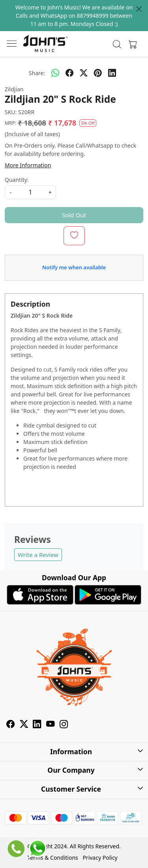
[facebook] (69, 73)
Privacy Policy (100, 858)
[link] (117, 44)
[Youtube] (51, 725)
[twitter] (84, 73)
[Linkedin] (37, 725)
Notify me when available (74, 267)
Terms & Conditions (53, 858)
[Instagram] (64, 725)
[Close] (139, 9)
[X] (24, 725)
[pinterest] (98, 73)
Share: (37, 73)
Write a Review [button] (38, 555)
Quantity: (17, 180)
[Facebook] (11, 725)
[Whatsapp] (55, 73)
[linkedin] (112, 73)
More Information (28, 165)
